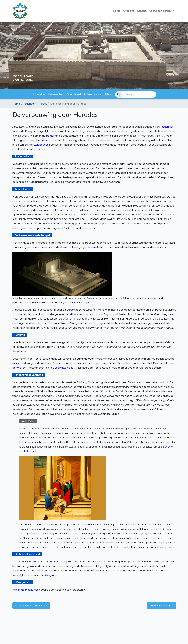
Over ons (129, 11)
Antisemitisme (93, 94)
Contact (142, 11)
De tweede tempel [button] (161, 605)
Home (117, 11)
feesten (131, 363)
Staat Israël (74, 94)
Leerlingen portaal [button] (161, 11)
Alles (108, 94)
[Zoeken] (139, 94)
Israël (43, 104)
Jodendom (39, 94)
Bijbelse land (56, 94)
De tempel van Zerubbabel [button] (31, 605)
